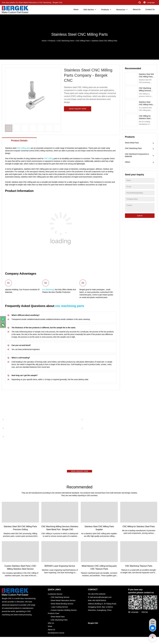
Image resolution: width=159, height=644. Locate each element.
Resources (121, 10)
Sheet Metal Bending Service (62, 606)
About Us (137, 9)
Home (76, 9)
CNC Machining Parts (66, 41)
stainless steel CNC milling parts (36, 169)
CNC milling (49, 159)
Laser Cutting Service (60, 609)
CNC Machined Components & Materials (137, 155)
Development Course (56, 635)
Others (128, 162)
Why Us (51, 625)
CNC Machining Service (60, 599)
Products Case (54, 615)
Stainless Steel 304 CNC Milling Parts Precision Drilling (146, 77)
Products (105, 10)
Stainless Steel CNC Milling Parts (104, 41)
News (50, 628)
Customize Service (55, 596)
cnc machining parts (70, 306)
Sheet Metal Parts (132, 143)
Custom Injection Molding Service (64, 612)
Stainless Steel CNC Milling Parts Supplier (146, 105)
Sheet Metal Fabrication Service (63, 602)
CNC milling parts (24, 148)
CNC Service (89, 10)
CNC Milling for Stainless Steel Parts (145, 118)
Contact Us (150, 9)
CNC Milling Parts (83, 41)
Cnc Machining (48, 290)
